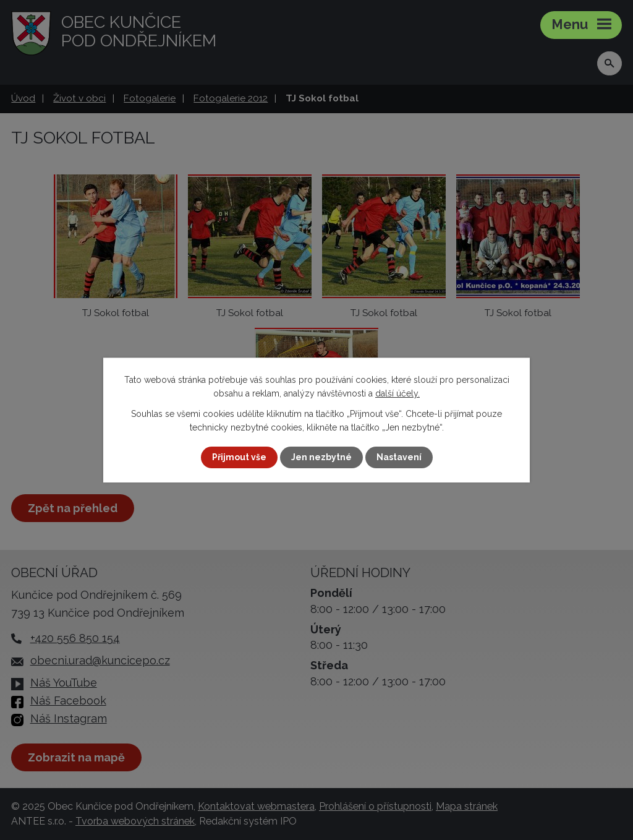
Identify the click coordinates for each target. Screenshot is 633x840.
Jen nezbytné (321, 457)
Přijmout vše (239, 457)
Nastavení (399, 457)
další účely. (397, 393)
